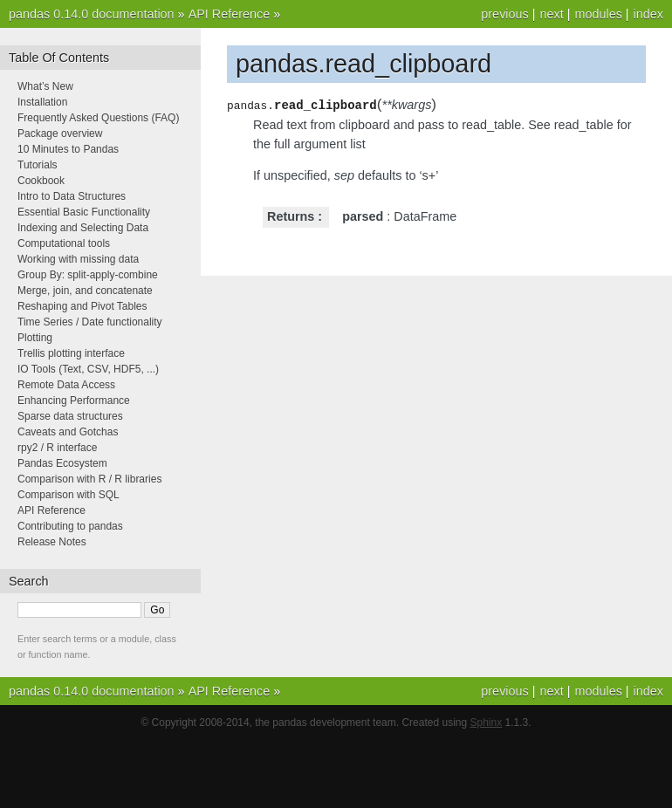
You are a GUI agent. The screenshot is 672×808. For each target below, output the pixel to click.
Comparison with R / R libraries (89, 479)
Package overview (60, 134)
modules (598, 14)
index (648, 14)
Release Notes (52, 542)
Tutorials (38, 165)
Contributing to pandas (70, 526)
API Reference (230, 14)
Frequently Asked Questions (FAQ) (98, 118)
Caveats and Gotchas (68, 432)
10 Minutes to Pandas (68, 149)
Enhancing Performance (74, 401)
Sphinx (487, 722)
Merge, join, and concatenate (85, 291)
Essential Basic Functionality (84, 212)
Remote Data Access (66, 385)
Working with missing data (78, 259)
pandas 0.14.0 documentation (92, 14)
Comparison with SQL (69, 495)
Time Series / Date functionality (90, 322)
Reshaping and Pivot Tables (82, 306)
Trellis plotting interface (71, 353)
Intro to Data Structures (72, 196)
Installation (42, 102)
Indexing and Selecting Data (83, 228)
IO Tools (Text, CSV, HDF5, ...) (88, 369)
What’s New (45, 86)
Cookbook (41, 181)
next (551, 14)
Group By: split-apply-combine (88, 275)
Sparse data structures (70, 416)
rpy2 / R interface (57, 448)
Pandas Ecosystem (62, 463)
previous (504, 14)
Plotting (35, 338)
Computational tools (64, 243)
